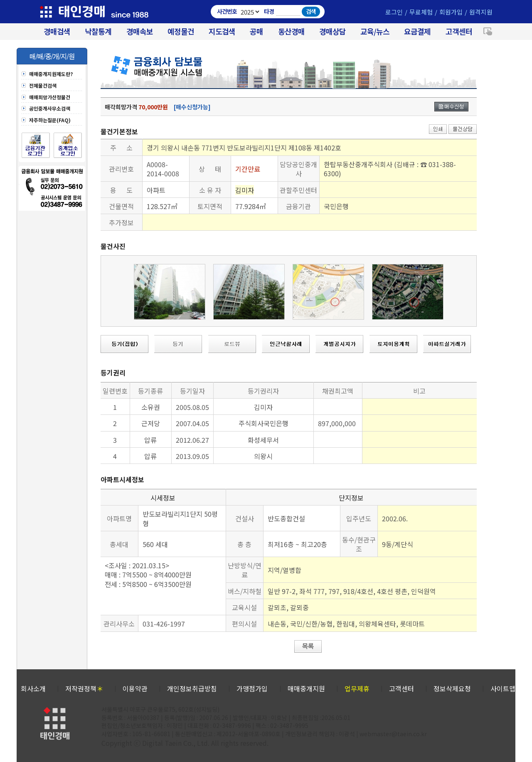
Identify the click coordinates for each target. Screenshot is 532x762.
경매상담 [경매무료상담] (332, 31)
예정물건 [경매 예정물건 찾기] (181, 31)
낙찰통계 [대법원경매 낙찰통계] (98, 31)
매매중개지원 (306, 688)
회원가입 (451, 12)
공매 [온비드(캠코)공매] (256, 31)
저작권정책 (84, 688)
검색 (311, 11)
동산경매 (291, 31)
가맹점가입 (252, 688)
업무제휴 (357, 688)
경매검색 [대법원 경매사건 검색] (57, 31)
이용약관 (135, 688)
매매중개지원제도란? (51, 74)
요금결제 (417, 31)
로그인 (394, 12)
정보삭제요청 (452, 688)
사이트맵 (503, 688)
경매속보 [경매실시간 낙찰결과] (140, 31)
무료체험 (421, 12)
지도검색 (222, 31)
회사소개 (33, 688)
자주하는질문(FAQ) (50, 120)
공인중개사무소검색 (50, 109)
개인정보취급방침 (192, 688)
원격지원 (481, 12)
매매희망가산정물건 (50, 97)
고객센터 (459, 31)
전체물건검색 (43, 86)
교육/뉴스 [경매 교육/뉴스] (375, 31)
